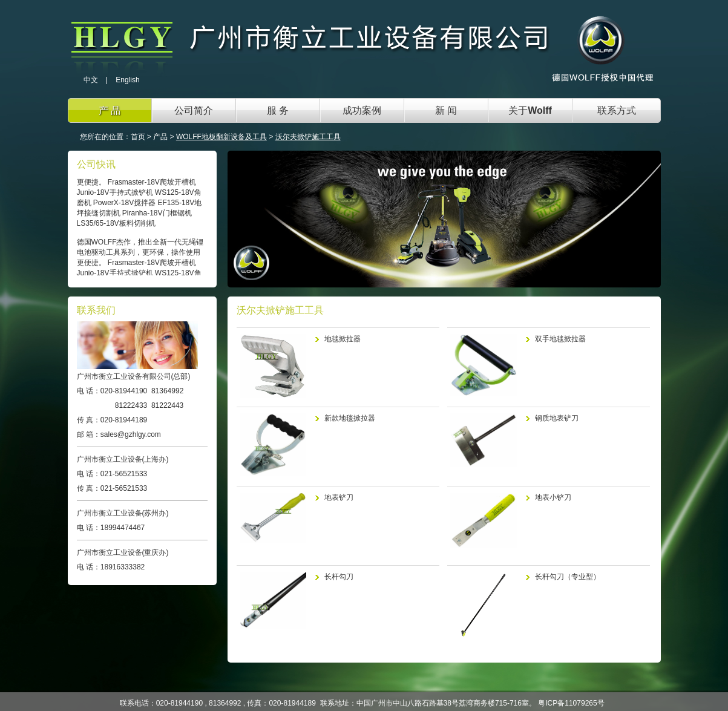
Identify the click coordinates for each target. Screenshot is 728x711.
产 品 (110, 110)
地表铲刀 (339, 497)
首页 (138, 137)
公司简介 (194, 110)
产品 (160, 137)
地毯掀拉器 (343, 339)
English (127, 80)
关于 (530, 110)
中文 (91, 80)
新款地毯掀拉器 (350, 418)
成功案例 (362, 110)
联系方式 (617, 110)
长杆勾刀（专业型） (568, 577)
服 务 (278, 110)
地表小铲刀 (553, 497)
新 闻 (446, 110)
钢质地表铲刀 (557, 418)
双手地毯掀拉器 (560, 339)
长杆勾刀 (339, 577)
